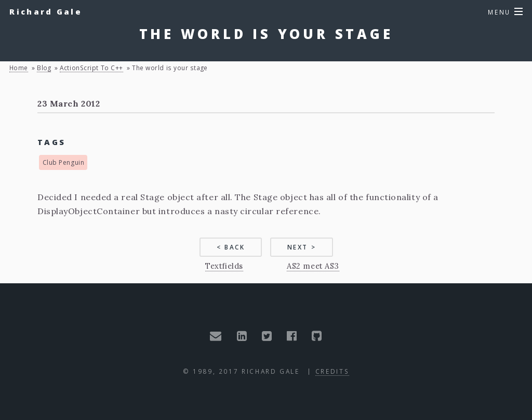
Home (19, 68)
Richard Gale (46, 11)
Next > (302, 247)
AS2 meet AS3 (313, 266)
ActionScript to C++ (91, 68)
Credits (332, 371)
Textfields (224, 266)
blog (44, 68)
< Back (231, 247)
